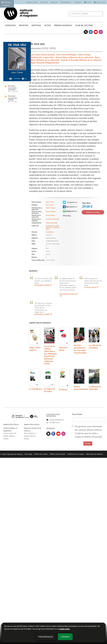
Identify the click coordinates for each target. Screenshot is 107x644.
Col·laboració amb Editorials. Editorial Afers (53, 227)
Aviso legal (28, 454)
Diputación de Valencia (94, 454)
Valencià (6, 5)
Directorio (44, 2)
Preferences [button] (46, 637)
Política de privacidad (57, 454)
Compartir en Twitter (70, 203)
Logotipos (78, 2)
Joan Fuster (35, 54)
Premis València (63, 25)
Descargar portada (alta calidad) (12, 99)
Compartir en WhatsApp (70, 211)
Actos (47, 25)
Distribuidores (66, 2)
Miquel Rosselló (37, 62)
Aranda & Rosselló (70, 60)
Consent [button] (65, 637)
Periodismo (50, 232)
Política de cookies (41, 454)
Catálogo (10, 25)
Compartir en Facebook (70, 207)
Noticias (36, 25)
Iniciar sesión (100, 2)
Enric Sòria (62, 54)
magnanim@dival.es (57, 420)
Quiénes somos (32, 2)
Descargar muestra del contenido (12, 88)
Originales (54, 2)
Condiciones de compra (76, 454)
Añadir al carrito (93, 212)
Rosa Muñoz (50, 215)
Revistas (24, 25)
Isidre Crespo (84, 54)
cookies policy (64, 629)
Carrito (88, 2)
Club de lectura (84, 25)
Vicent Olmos (62, 57)
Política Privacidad (93, 437)
